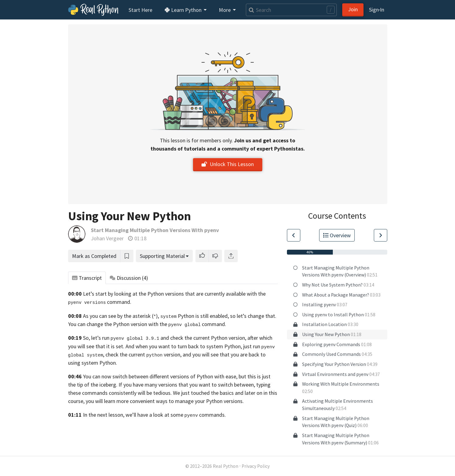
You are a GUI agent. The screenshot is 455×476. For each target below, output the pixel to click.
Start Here (140, 10)
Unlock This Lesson (228, 164)
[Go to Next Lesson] (381, 235)
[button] (202, 256)
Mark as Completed (94, 256)
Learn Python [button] (184, 10)
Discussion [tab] (129, 278)
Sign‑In (377, 10)
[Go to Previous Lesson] (294, 235)
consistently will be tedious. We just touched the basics (171, 393)
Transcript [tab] (87, 278)
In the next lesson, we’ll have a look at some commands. (155, 415)
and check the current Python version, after (209, 338)
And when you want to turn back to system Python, (184, 346)
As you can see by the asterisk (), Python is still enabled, (156, 316)
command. (197, 324)
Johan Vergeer (107, 238)
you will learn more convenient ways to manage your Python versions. (165, 401)
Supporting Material (162, 256)
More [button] (225, 10)
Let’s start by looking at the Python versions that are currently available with (170, 294)
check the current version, (143, 354)
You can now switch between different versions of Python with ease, (160, 376)
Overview (337, 235)
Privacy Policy (256, 466)
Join (353, 9)
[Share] (231, 256)
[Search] (291, 10)
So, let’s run (121, 338)
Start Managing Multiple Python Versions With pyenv (155, 230)
